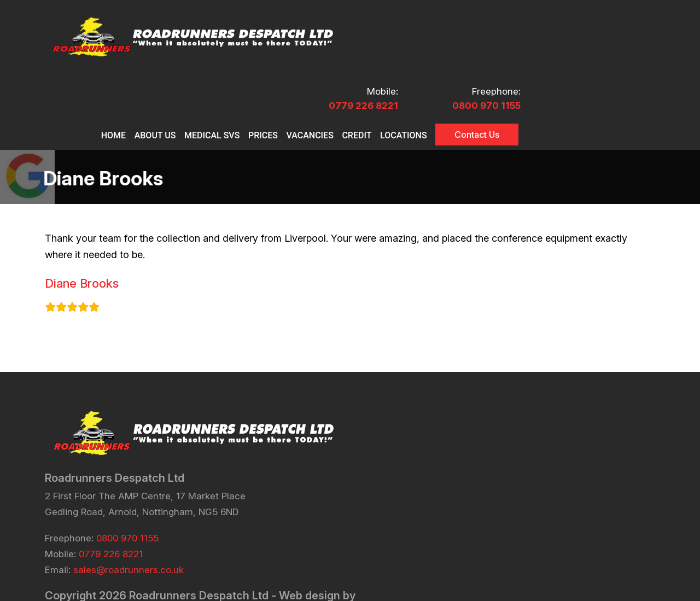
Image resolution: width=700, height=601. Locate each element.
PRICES (395, 62)
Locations (543, 62)
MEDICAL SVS (346, 66)
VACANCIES (445, 62)
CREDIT (494, 62)
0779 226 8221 (516, 32)
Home (262, 62)
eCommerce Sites (173, 544)
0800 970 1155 (621, 32)
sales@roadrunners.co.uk (129, 505)
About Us (300, 66)
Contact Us (617, 65)
